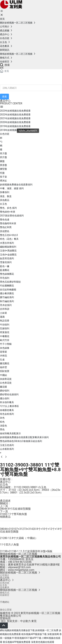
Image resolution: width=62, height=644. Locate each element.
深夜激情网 (53, 634)
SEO (3, 621)
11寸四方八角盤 (9, 545)
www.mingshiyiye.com (21, 570)
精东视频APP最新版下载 (34, 634)
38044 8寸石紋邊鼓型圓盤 (15, 509)
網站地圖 (5, 630)
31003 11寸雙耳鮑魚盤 (13, 514)
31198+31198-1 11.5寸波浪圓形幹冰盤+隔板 (26, 551)
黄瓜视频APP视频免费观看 (17, 642)
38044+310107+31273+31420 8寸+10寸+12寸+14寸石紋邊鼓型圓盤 (31, 530)
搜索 (5, 65)
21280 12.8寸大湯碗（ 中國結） (19, 538)
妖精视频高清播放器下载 (22, 630)
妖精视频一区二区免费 (47, 630)
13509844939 (16, 559)
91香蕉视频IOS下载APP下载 (27, 638)
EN (2, 68)
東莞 (34, 621)
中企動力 (25, 621)
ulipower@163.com (19, 567)
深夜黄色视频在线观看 (43, 642)
